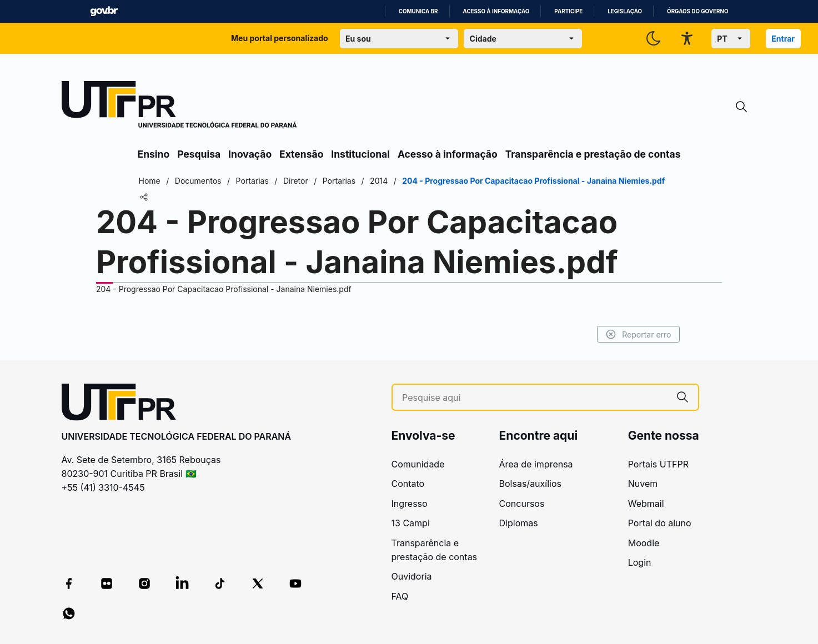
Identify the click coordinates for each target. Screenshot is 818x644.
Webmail (646, 504)
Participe (568, 11)
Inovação (250, 154)
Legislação (625, 11)
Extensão (301, 154)
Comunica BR (418, 11)
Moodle (644, 543)
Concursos (522, 504)
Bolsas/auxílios (530, 484)
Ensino (154, 154)
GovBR (104, 11)
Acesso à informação (496, 11)
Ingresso (410, 504)
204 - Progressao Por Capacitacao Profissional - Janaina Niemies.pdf (224, 289)
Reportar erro (638, 334)
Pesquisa (199, 154)
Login (640, 562)
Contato (408, 484)
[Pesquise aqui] (535, 398)
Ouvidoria (412, 576)
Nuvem (643, 484)
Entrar (783, 39)
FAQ (400, 596)
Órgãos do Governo (697, 11)
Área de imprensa (536, 464)
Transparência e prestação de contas (593, 154)
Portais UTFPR (658, 464)
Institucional (360, 154)
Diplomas (519, 523)
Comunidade (418, 464)
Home (150, 181)
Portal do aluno (660, 523)
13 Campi (411, 523)
